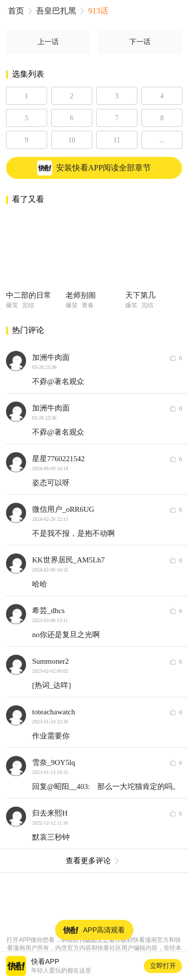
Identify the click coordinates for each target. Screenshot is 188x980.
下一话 (140, 42)
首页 (16, 11)
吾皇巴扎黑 (56, 11)
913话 (98, 11)
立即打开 (163, 966)
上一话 (48, 42)
